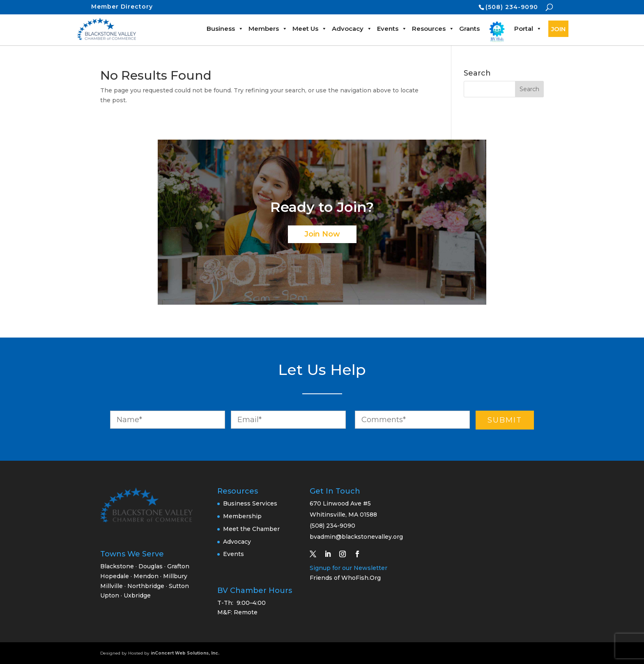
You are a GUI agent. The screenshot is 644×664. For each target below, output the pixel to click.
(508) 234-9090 (512, 7)
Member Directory (122, 7)
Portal (528, 29)
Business (225, 29)
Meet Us (310, 29)
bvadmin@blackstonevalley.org (356, 537)
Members (268, 29)
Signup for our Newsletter (348, 568)
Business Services (250, 503)
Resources (433, 29)
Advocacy (352, 29)
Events (392, 29)
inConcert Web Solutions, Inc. (185, 653)
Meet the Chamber (251, 529)
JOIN (558, 29)
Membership (242, 516)
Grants (469, 29)
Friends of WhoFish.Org (345, 578)
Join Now (322, 234)
